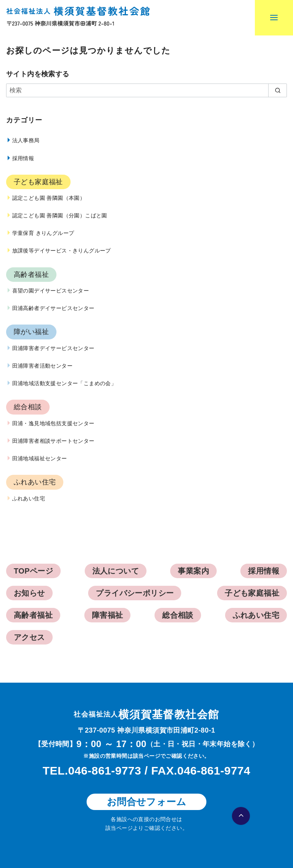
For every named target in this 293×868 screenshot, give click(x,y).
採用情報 (23, 158)
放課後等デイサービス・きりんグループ (62, 251)
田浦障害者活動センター (42, 366)
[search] (278, 90)
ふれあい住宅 (29, 498)
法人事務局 (26, 140)
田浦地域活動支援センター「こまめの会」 (64, 383)
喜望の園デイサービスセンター (51, 291)
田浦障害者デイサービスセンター (53, 348)
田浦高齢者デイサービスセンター (53, 308)
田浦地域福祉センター (40, 458)
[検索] (146, 90)
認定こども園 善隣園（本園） (49, 198)
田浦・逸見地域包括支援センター (53, 423)
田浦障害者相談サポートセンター (53, 441)
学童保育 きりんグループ (43, 233)
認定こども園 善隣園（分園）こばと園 (60, 215)
